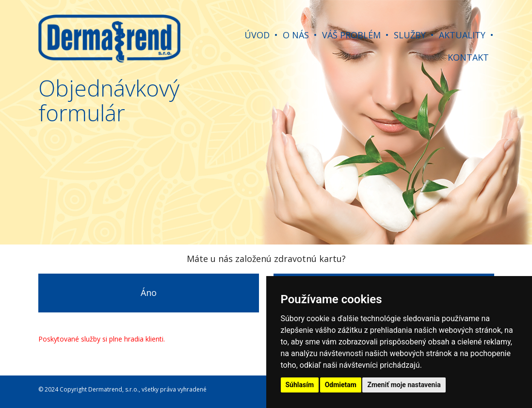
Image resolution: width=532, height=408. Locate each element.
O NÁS (296, 35)
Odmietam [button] (341, 385)
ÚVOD (257, 35)
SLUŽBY (410, 35)
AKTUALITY (462, 35)
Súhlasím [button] (300, 385)
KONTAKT (468, 57)
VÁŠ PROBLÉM (351, 35)
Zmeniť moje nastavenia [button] (404, 385)
